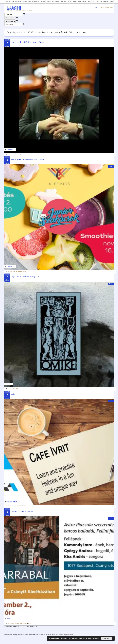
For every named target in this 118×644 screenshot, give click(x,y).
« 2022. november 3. (12, 627)
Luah (57, 635)
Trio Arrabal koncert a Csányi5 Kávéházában (22, 511)
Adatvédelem (33, 635)
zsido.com (63, 2)
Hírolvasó (7, 2)
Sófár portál (18, 2)
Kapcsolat (42, 635)
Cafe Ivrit (13, 394)
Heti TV (94, 2)
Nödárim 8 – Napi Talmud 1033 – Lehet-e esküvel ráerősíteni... (27, 42)
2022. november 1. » (29, 627)
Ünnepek (84, 2)
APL (68, 2)
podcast (23, 154)
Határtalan (106, 2)
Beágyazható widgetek (21, 635)
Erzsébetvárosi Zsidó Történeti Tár (17, 623)
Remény (57, 2)
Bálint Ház (9, 384)
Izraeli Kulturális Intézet (13, 501)
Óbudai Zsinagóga (12, 271)
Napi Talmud (73, 2)
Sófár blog (25, 2)
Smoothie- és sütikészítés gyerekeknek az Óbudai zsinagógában (28, 159)
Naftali (111, 2)
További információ (93, 638)
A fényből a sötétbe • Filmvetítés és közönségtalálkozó (25, 277)
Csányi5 (8, 619)
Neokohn (43, 2)
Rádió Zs (31, 2)
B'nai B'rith (100, 2)
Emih (25, 271)
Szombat (48, 2)
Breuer (89, 2)
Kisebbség (37, 2)
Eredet (79, 2)
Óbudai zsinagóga (11, 149)
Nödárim (18, 154)
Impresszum (8, 635)
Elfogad (107, 638)
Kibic (53, 2)
